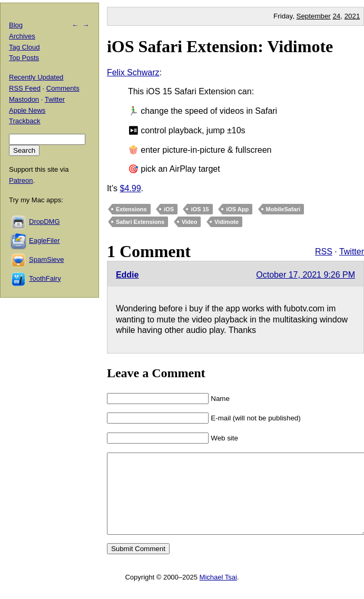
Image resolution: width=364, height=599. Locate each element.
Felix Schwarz (133, 72)
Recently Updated (36, 77)
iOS (169, 209)
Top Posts (24, 58)
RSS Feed (25, 88)
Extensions (131, 209)
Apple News (27, 110)
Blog (16, 25)
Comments (63, 88)
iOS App (237, 209)
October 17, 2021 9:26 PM (306, 275)
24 (336, 16)
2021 (352, 16)
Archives (22, 36)
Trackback (24, 121)
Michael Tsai (218, 593)
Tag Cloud (24, 47)
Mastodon (24, 99)
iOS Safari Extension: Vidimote (220, 46)
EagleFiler (45, 240)
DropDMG (45, 222)
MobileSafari (283, 209)
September (314, 16)
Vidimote (227, 222)
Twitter (352, 252)
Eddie (127, 275)
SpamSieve (46, 259)
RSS (324, 252)
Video (190, 222)
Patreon (21, 180)
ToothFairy (45, 278)
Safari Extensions (140, 222)
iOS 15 (200, 209)
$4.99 (130, 188)
